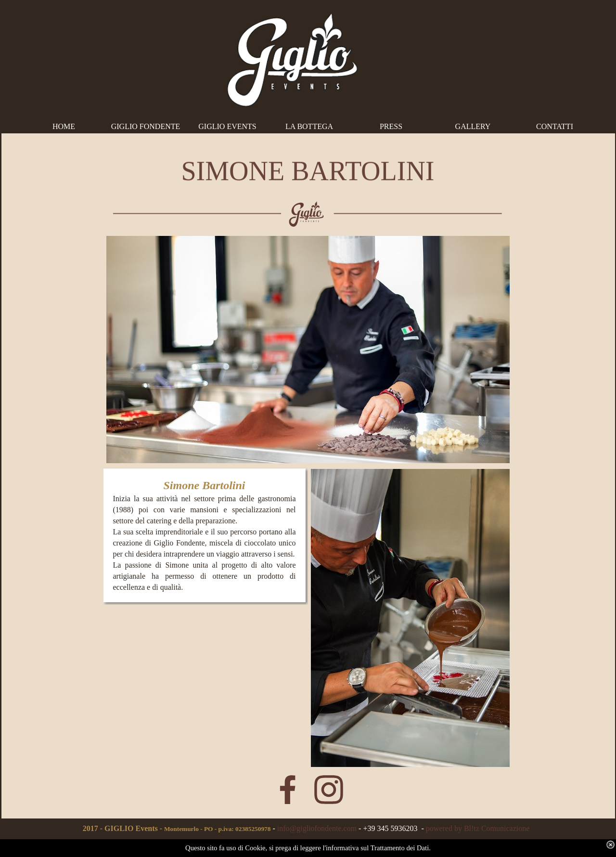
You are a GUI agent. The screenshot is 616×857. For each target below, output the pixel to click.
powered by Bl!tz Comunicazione (478, 828)
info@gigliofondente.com (317, 828)
